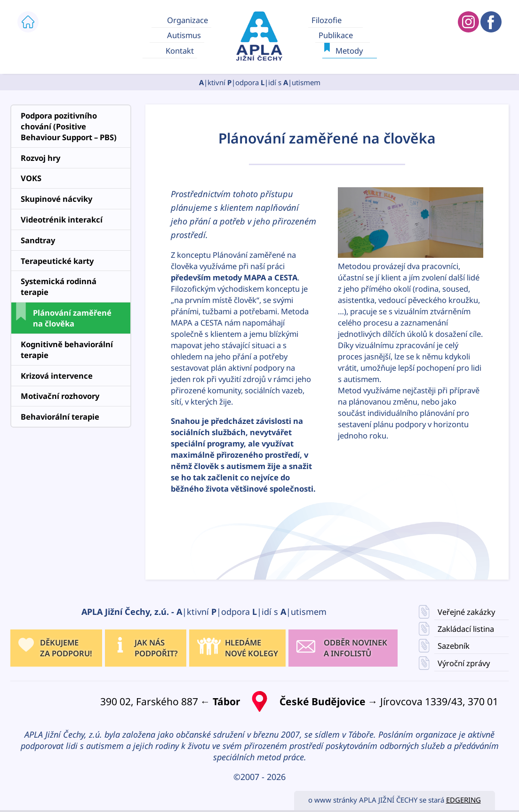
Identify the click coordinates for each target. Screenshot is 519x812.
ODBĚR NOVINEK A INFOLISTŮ (355, 648)
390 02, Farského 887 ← (170, 701)
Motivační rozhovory (60, 396)
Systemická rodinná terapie (59, 287)
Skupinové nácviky (56, 199)
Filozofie (326, 20)
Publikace (335, 35)
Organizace (188, 20)
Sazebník (454, 646)
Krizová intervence (57, 376)
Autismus (184, 35)
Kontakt (180, 51)
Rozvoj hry (40, 158)
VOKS (31, 178)
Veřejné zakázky (466, 612)
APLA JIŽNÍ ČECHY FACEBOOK (491, 22)
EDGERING (463, 800)
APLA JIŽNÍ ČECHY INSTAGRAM (468, 22)
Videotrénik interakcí (62, 219)
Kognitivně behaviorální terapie (67, 350)
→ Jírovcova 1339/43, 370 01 (389, 701)
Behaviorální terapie (60, 417)
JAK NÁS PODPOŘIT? (156, 648)
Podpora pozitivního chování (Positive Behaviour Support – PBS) (69, 126)
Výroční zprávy (464, 663)
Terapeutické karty (57, 261)
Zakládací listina (466, 629)
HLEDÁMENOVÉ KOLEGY (252, 648)
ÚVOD (28, 22)
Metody (349, 51)
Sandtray (38, 240)
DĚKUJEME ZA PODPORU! (66, 648)
